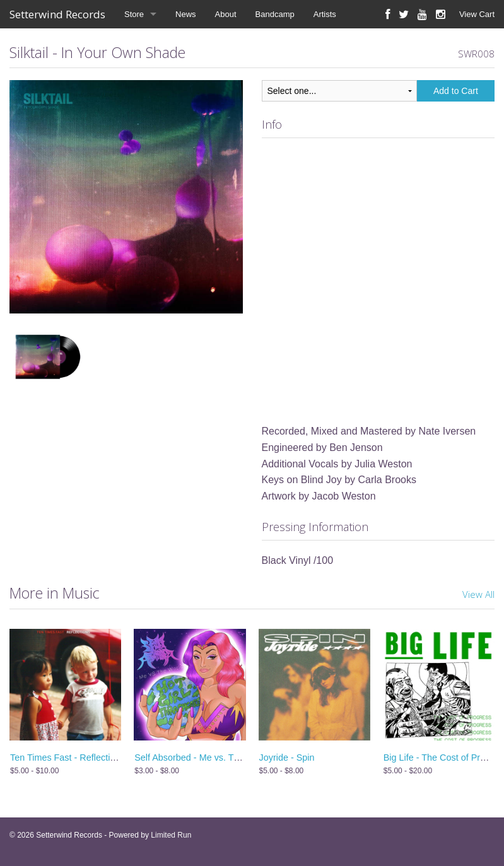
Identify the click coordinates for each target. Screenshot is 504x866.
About (226, 14)
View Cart (477, 14)
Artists (325, 14)
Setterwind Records (57, 14)
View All (478, 594)
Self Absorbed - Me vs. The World (202, 758)
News (186, 14)
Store (134, 14)
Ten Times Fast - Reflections (67, 758)
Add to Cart (456, 91)
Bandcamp (275, 14)
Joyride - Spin (287, 758)
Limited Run (171, 835)
